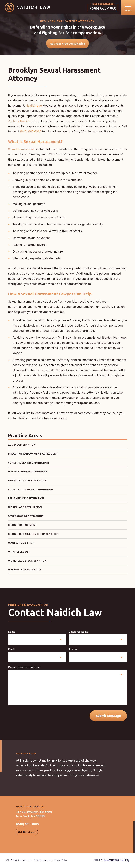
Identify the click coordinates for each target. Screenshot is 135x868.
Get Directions (27, 833)
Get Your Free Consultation (67, 45)
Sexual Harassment (23, 526)
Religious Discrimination (26, 500)
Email (11, 651)
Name (12, 633)
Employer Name (79, 633)
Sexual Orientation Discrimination (33, 535)
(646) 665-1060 (101, 8)
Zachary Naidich (19, 122)
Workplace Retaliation (25, 509)
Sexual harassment (21, 150)
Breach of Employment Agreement (33, 455)
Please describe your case (24, 668)
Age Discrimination (22, 446)
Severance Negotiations (26, 517)
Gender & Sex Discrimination (29, 464)
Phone (73, 651)
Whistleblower (19, 553)
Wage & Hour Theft (22, 544)
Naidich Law (34, 107)
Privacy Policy (61, 861)
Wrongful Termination (25, 571)
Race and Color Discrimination (31, 491)
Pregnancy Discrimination (27, 482)
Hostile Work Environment (28, 473)
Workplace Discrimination (27, 562)
